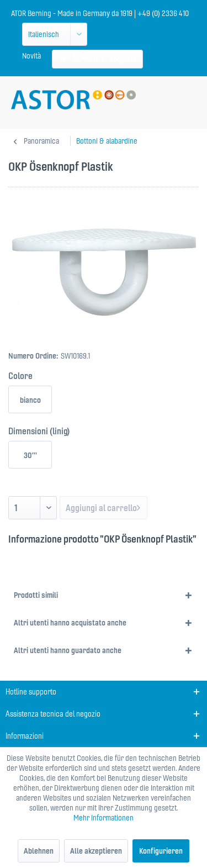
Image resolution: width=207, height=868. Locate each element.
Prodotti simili (36, 595)
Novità (31, 56)
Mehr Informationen (104, 818)
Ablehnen (39, 851)
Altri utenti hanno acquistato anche (70, 623)
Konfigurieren (161, 851)
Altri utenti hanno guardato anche (68, 650)
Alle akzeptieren (96, 851)
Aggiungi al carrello (103, 506)
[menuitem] (31, 56)
